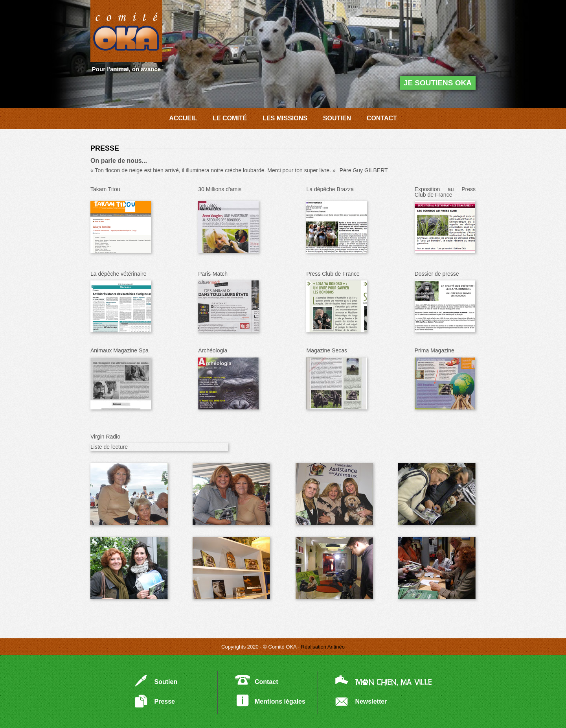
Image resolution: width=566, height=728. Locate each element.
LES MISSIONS (285, 118)
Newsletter (371, 701)
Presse (165, 701)
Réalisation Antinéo (323, 647)
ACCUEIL (183, 118)
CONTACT (382, 118)
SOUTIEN (337, 118)
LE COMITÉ (230, 118)
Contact (266, 682)
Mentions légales (280, 701)
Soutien (166, 682)
